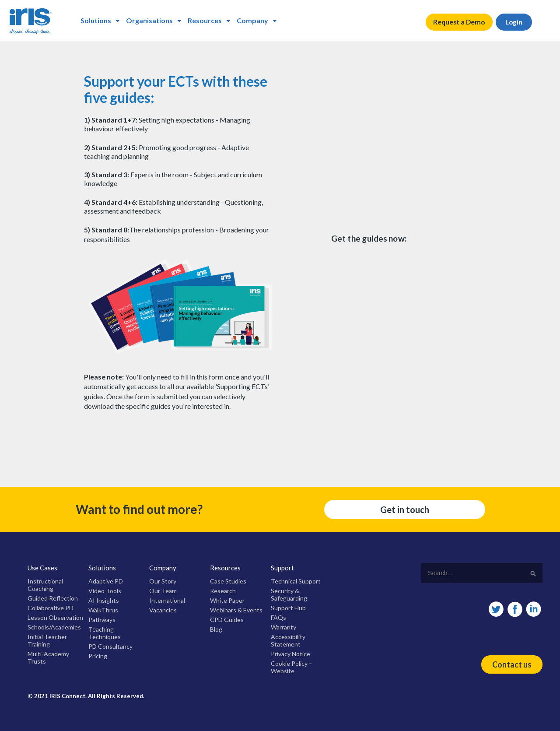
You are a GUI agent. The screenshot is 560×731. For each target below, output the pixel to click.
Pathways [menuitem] (102, 620)
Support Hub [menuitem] (288, 608)
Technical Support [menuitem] (296, 581)
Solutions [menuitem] (96, 20)
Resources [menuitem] (205, 20)
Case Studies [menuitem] (228, 581)
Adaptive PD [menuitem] (106, 581)
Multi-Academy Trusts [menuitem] (48, 657)
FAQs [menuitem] (278, 617)
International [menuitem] (167, 600)
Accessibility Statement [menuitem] (288, 640)
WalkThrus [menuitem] (103, 610)
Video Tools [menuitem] (105, 591)
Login (517, 22)
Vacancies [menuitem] (163, 610)
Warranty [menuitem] (283, 627)
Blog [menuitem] (216, 629)
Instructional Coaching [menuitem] (45, 585)
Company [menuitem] (252, 20)
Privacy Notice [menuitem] (290, 654)
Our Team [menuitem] (163, 591)
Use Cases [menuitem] (42, 568)
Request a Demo (460, 22)
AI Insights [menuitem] (104, 600)
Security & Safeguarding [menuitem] (289, 594)
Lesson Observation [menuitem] (55, 617)
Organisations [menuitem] (149, 20)
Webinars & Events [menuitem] (236, 610)
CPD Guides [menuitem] (227, 620)
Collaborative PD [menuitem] (51, 608)
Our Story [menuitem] (163, 581)
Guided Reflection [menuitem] (53, 598)
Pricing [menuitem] (98, 656)
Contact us (512, 664)
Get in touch (405, 510)
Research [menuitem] (223, 591)
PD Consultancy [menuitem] (110, 646)
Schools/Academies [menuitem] (54, 627)
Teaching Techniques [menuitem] (105, 633)
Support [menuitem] (282, 568)
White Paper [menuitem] (227, 600)
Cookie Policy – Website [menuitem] (292, 667)
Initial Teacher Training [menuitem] (47, 640)
